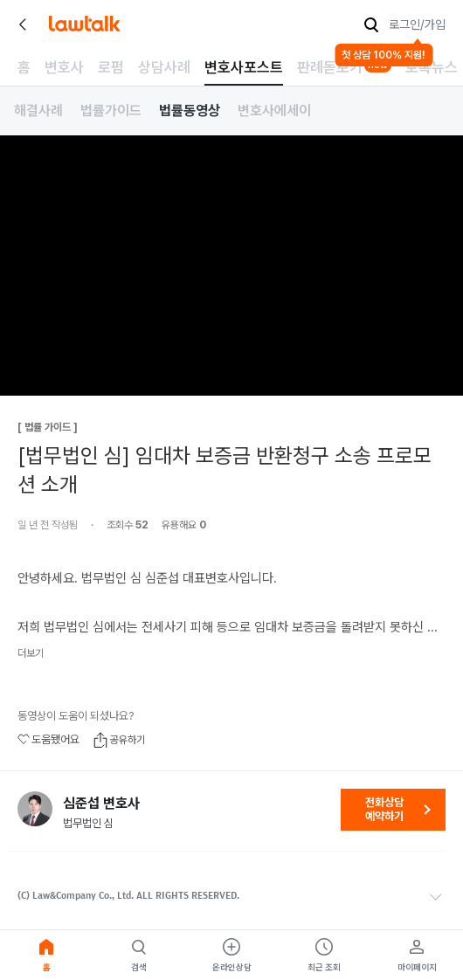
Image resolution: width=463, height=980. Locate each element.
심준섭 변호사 (101, 804)
